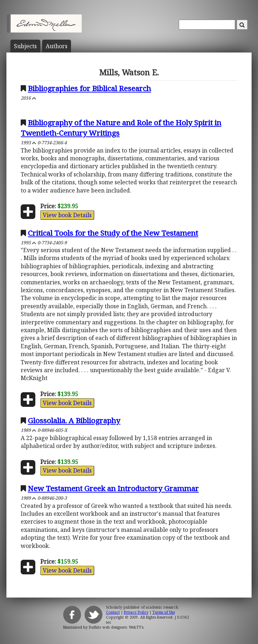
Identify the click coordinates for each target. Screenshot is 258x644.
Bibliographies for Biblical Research (89, 88)
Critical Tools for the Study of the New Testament (113, 233)
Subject (25, 46)
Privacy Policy (136, 612)
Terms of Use (164, 612)
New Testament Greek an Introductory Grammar (113, 488)
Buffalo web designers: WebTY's (116, 627)
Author (57, 46)
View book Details (67, 215)
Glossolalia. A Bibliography (74, 420)
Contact (113, 612)
